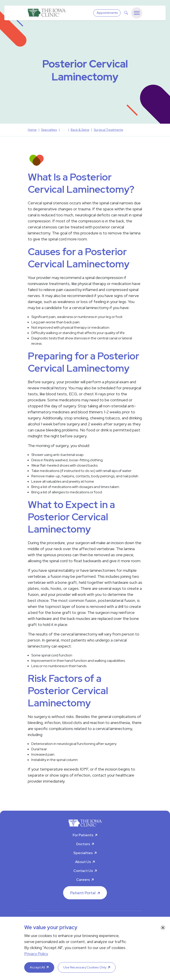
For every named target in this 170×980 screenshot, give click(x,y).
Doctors (83, 844)
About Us (83, 862)
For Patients (83, 835)
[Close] (163, 928)
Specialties (83, 853)
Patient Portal (83, 893)
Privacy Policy (36, 954)
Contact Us (83, 871)
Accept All (37, 967)
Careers (83, 880)
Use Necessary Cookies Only (85, 967)
